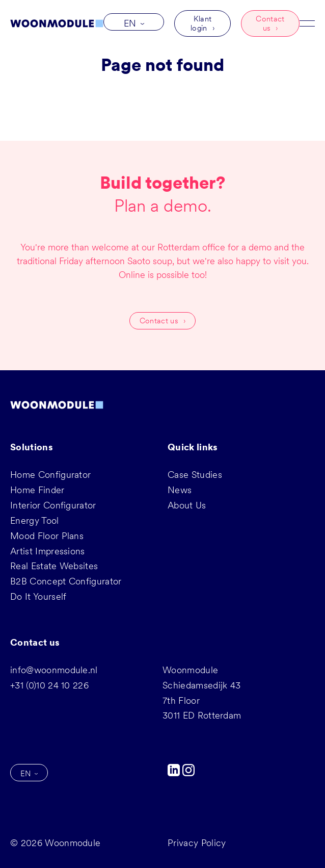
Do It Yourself (38, 596)
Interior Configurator (53, 505)
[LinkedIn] (175, 773)
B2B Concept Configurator (66, 581)
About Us (187, 505)
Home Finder (37, 490)
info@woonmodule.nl (54, 670)
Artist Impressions (48, 551)
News (180, 490)
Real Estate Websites (54, 566)
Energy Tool (35, 520)
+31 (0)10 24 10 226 (49, 685)
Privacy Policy (197, 843)
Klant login (201, 23)
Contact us (270, 23)
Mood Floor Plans (47, 536)
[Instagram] (188, 773)
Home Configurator (50, 475)
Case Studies (195, 475)
